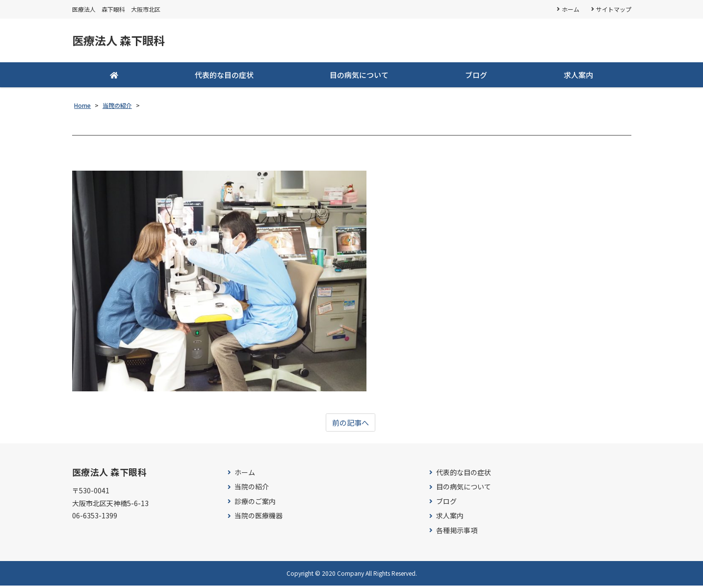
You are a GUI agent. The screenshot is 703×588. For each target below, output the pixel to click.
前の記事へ (351, 425)
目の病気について (359, 77)
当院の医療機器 (259, 518)
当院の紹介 (252, 489)
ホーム (571, 9)
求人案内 (578, 77)
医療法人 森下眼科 (125, 42)
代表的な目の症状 (224, 77)
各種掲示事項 (457, 533)
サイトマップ (614, 9)
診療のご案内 (255, 504)
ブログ (476, 77)
